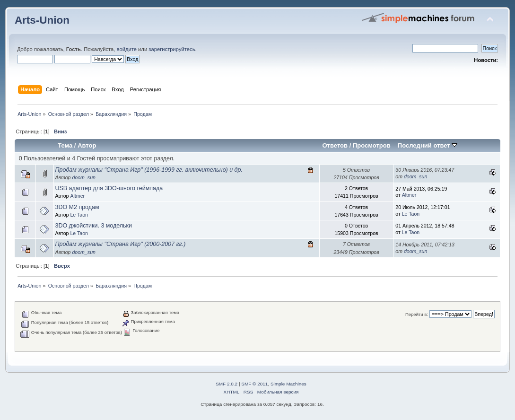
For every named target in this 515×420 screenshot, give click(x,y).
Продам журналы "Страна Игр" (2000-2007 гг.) (121, 244)
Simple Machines (288, 384)
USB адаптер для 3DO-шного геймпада (109, 188)
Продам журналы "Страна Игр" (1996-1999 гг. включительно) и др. (149, 170)
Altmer (77, 196)
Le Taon (79, 215)
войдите (127, 49)
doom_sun (83, 177)
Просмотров (372, 145)
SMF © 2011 (254, 384)
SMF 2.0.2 (227, 384)
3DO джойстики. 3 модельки (94, 226)
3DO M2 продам (77, 207)
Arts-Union (42, 20)
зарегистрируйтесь (172, 49)
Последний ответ (428, 145)
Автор (87, 145)
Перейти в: (417, 314)
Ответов (335, 145)
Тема (65, 145)
